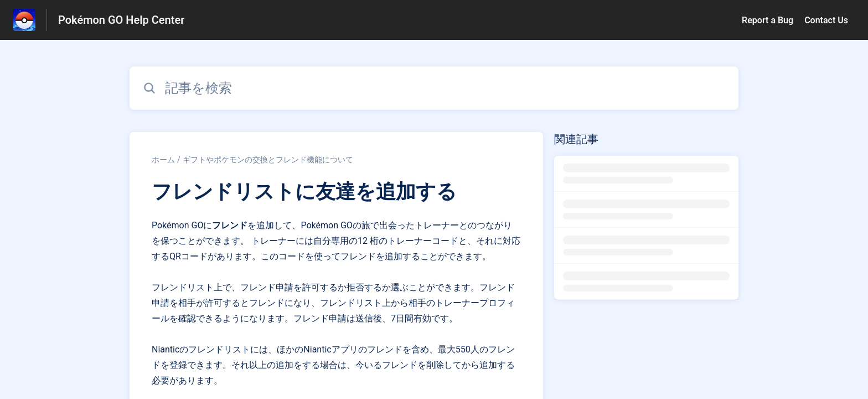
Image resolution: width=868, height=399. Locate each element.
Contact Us (826, 20)
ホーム (163, 160)
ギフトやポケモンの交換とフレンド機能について (268, 160)
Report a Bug (768, 20)
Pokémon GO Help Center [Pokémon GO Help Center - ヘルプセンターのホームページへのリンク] (121, 20)
